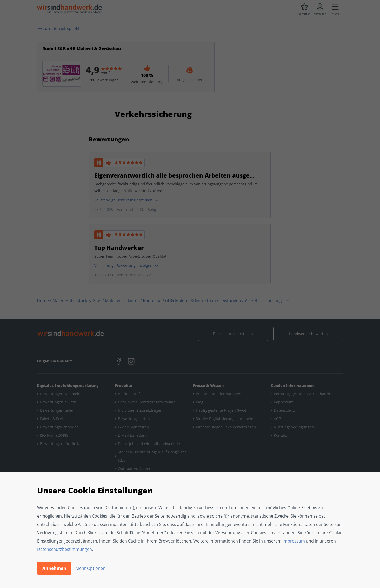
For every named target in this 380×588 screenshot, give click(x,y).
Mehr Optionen (91, 568)
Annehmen (54, 568)
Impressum (294, 541)
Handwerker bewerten (308, 334)
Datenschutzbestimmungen (65, 549)
